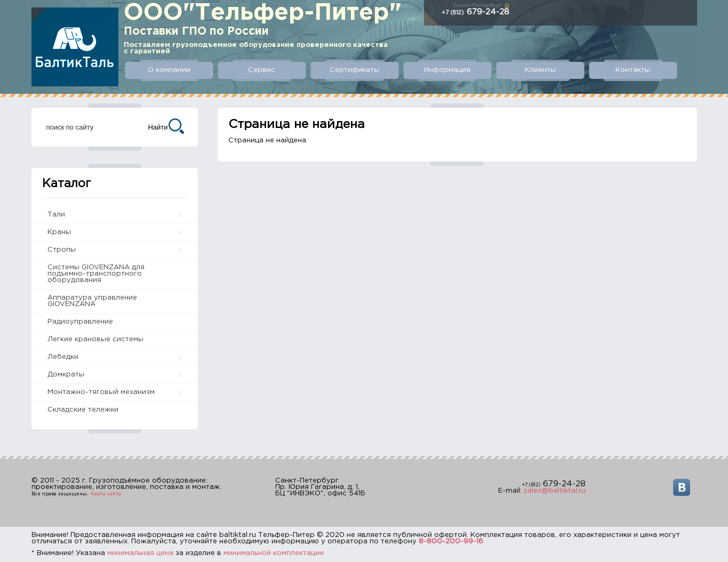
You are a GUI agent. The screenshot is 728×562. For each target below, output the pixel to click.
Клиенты (540, 70)
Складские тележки (83, 410)
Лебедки (63, 357)
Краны (59, 232)
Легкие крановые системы (95, 339)
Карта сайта (106, 494)
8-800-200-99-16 (451, 541)
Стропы (62, 250)
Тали (56, 215)
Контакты (633, 70)
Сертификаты (354, 70)
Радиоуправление (80, 322)
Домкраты (66, 375)
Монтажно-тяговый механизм (101, 392)
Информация (447, 70)
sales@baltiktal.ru (555, 491)
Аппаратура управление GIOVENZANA (92, 301)
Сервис (262, 70)
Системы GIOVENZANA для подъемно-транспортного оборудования (96, 274)
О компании (169, 70)
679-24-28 (475, 12)
